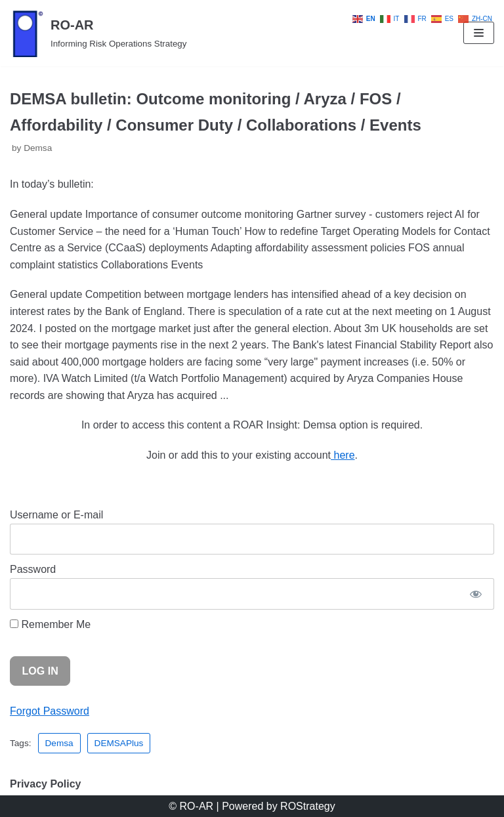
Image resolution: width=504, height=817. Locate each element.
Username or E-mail (56, 515)
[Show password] (476, 594)
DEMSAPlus (119, 743)
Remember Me (50, 624)
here (343, 455)
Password (33, 569)
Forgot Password (50, 711)
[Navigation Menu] (479, 33)
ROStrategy (308, 806)
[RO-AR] (98, 33)
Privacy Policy (46, 784)
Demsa (38, 148)
